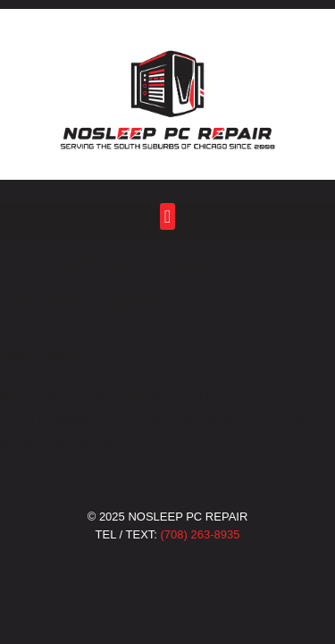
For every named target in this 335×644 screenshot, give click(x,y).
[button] (167, 216)
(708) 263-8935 (201, 534)
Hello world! (46, 355)
